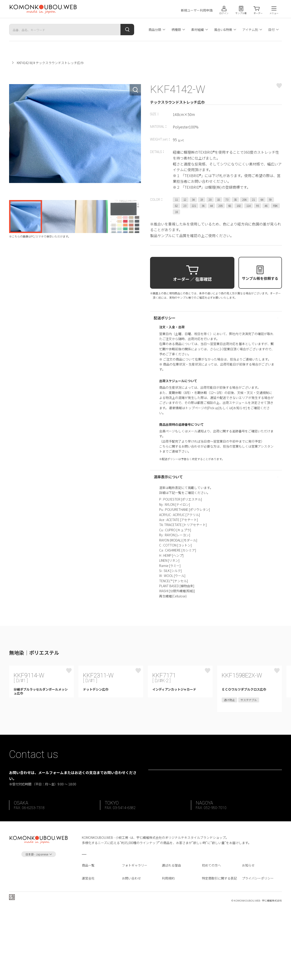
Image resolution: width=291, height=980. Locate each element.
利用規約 (168, 947)
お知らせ (248, 934)
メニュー (274, 13)
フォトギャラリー (135, 934)
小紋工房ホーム (20, 63)
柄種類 (176, 30)
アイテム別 (250, 30)
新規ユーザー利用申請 (197, 10)
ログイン (224, 13)
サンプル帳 (241, 13)
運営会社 (88, 947)
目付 (271, 30)
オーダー (258, 13)
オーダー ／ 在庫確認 (192, 279)
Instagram (39, 938)
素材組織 (198, 30)
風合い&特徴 (223, 30)
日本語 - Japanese (37, 923)
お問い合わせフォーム (218, 836)
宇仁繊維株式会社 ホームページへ (40, 970)
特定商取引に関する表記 (219, 947)
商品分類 (155, 30)
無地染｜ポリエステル (55, 63)
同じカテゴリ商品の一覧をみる (86, 653)
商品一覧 (88, 934)
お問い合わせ (131, 947)
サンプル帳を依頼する (260, 278)
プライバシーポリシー (258, 947)
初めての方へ (211, 934)
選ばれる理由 (171, 934)
